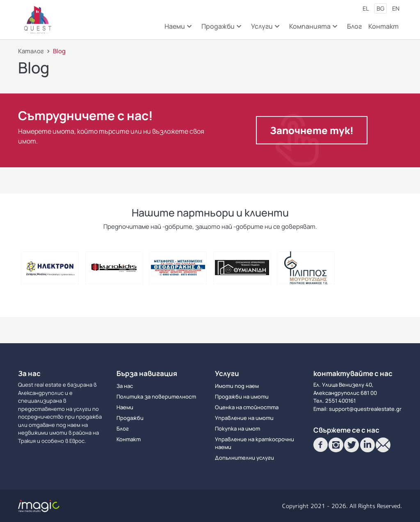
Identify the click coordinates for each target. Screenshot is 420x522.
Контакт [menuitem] (383, 26)
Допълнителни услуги (244, 458)
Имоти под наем (237, 386)
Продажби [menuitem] (221, 29)
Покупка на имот (237, 429)
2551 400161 (340, 401)
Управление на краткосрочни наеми (255, 443)
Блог (123, 429)
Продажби (130, 418)
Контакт (129, 439)
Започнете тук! (312, 130)
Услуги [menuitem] (265, 29)
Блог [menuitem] (354, 26)
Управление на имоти (244, 418)
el (366, 8)
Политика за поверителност (156, 397)
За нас (125, 386)
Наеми (125, 407)
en (396, 8)
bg (380, 8)
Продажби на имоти (242, 397)
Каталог (31, 51)
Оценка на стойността (247, 407)
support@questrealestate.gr (365, 409)
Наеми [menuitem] (177, 29)
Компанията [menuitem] (313, 29)
